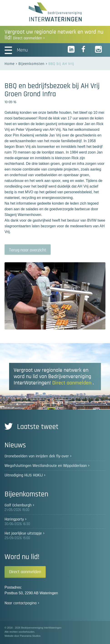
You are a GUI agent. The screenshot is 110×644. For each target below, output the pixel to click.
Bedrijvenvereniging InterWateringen (55, 12)
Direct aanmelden (25, 572)
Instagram (99, 50)
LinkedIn (71, 50)
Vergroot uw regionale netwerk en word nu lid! (54, 35)
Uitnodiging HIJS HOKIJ (24, 475)
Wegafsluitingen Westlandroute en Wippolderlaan (46, 466)
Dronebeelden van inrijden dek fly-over (37, 456)
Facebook (85, 50)
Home (10, 64)
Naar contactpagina (21, 603)
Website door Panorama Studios (22, 636)
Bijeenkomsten (31, 64)
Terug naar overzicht (28, 250)
